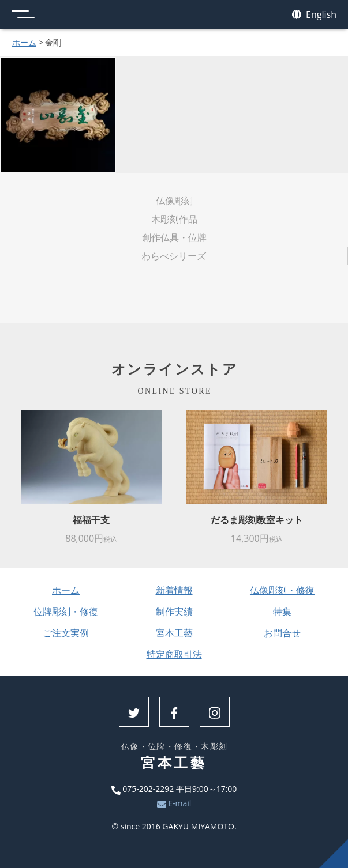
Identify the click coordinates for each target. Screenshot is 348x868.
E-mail (174, 803)
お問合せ (282, 633)
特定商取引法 (174, 654)
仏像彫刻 (174, 201)
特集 (282, 612)
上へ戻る (334, 854)
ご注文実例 (66, 633)
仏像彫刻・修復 (282, 590)
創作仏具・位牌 (174, 237)
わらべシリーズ (174, 256)
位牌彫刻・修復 (66, 612)
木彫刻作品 (174, 219)
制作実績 (174, 612)
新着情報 (174, 590)
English (314, 15)
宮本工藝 (174, 633)
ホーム (24, 42)
